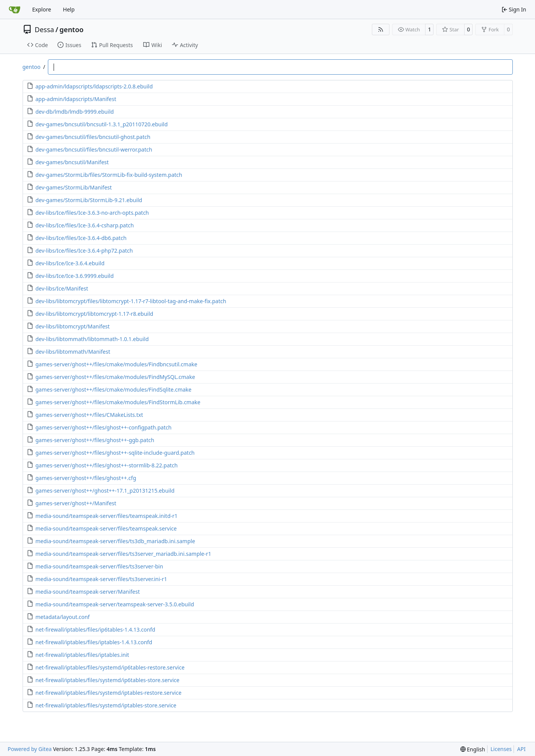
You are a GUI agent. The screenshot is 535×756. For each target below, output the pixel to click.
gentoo (71, 29)
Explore (42, 9)
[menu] (473, 749)
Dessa (45, 29)
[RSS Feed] (381, 29)
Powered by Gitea (30, 749)
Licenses (501, 749)
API (521, 749)
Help (69, 9)
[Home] (15, 10)
